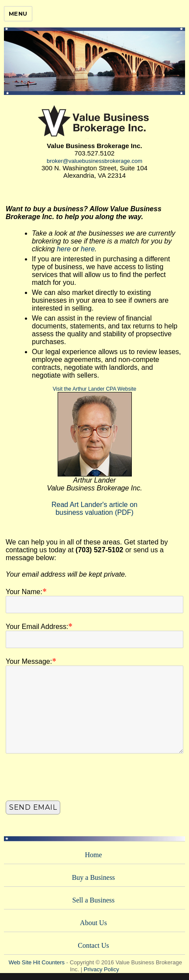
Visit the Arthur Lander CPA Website (94, 389)
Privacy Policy (101, 969)
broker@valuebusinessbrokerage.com (94, 161)
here (64, 249)
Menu (18, 14)
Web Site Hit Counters (37, 962)
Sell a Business (94, 900)
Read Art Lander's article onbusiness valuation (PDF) (94, 509)
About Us (93, 923)
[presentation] (72, 779)
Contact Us (93, 945)
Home (93, 855)
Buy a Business (94, 877)
